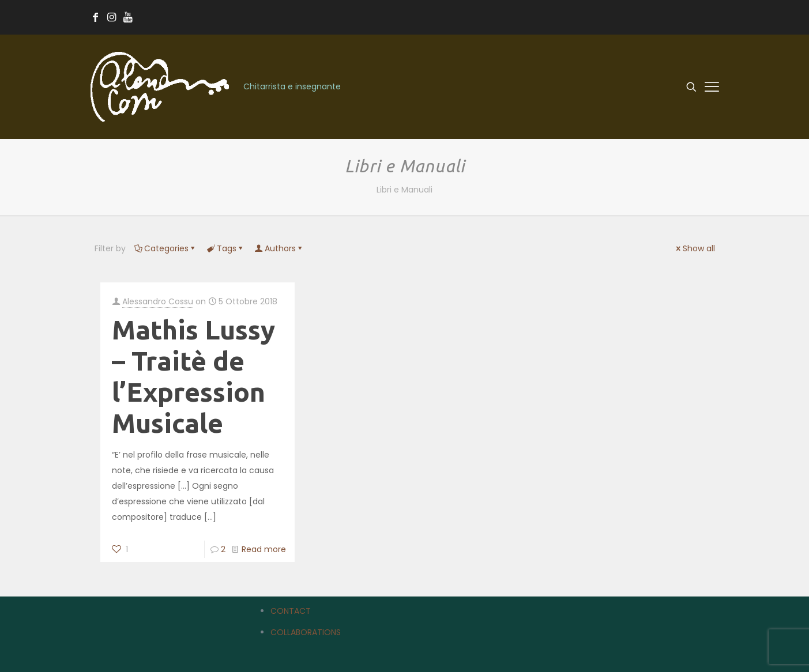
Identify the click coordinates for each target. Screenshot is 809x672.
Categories (165, 248)
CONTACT (291, 611)
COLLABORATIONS (306, 632)
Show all (695, 248)
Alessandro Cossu (158, 301)
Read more (264, 549)
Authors (279, 248)
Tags (226, 248)
